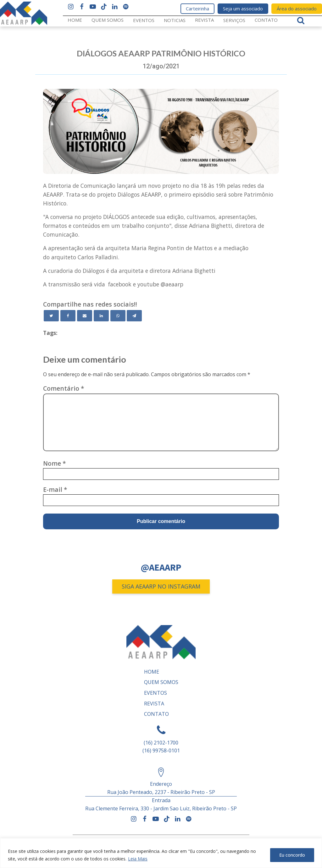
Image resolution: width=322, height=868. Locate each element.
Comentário (64, 388)
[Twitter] (51, 316)
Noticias (175, 20)
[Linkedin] (101, 316)
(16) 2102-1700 (161, 743)
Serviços (234, 20)
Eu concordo (292, 855)
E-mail (55, 489)
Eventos (144, 20)
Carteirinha (197, 9)
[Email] (85, 316)
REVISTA (204, 20)
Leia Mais (138, 859)
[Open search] (301, 20)
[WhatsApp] (118, 316)
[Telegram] (134, 316)
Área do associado (297, 9)
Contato (266, 20)
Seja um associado (243, 9)
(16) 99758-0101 (161, 750)
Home (75, 20)
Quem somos (108, 20)
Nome (55, 463)
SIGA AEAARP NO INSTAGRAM (161, 586)
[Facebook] (68, 316)
